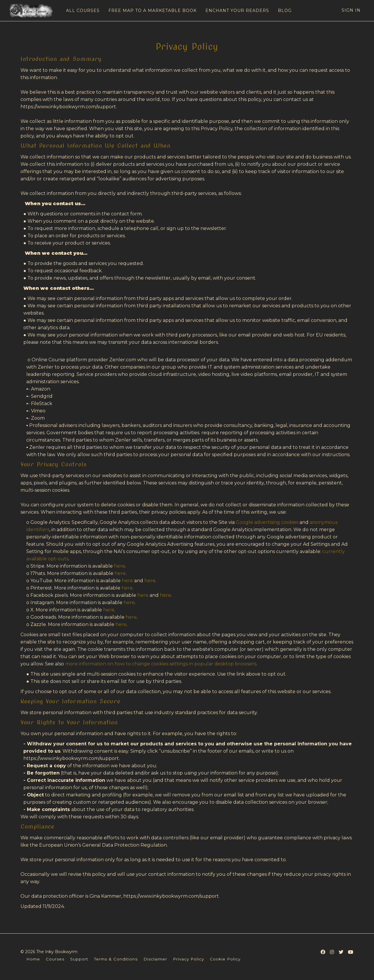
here (120, 566)
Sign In (351, 10)
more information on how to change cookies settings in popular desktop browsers (161, 664)
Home (33, 959)
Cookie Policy (225, 959)
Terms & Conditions (116, 959)
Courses (55, 959)
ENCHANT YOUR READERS (233, 11)
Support (79, 959)
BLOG (280, 11)
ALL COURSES (78, 11)
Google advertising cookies (267, 522)
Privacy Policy (188, 959)
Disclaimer (155, 959)
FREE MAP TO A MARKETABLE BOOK (148, 11)
